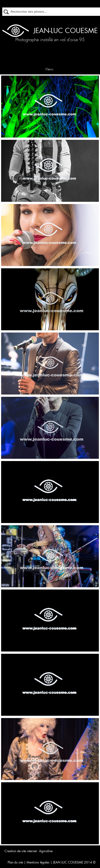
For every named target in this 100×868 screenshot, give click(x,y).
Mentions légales (38, 862)
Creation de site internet (21, 851)
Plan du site (15, 862)
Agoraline (46, 851)
